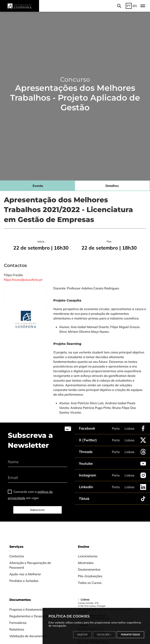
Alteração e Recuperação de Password (30, 565)
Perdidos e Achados (24, 581)
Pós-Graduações (90, 576)
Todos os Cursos (90, 583)
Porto (116, 428)
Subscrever (37, 510)
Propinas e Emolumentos (27, 609)
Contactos (17, 556)
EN (135, 6)
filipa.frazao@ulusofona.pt (23, 280)
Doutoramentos (89, 569)
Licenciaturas (88, 556)
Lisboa (129, 428)
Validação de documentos (28, 636)
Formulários (18, 623)
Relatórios (17, 629)
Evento (38, 186)
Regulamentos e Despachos (30, 616)
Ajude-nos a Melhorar (25, 574)
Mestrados (86, 563)
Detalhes (112, 186)
